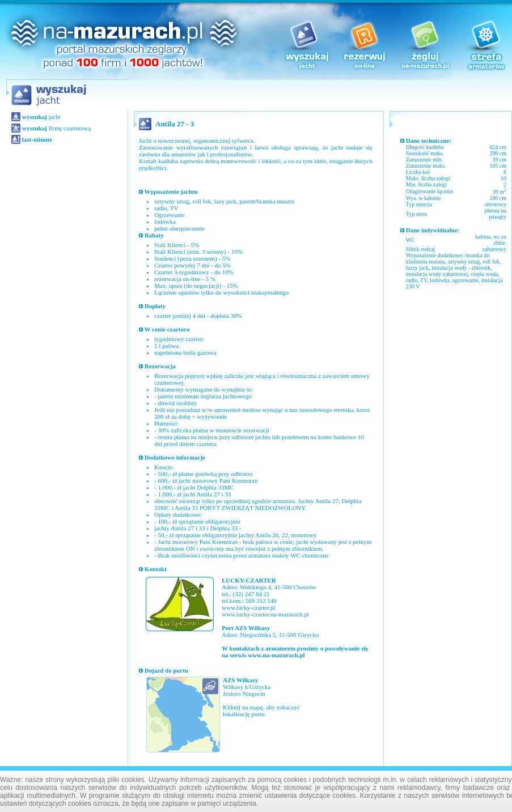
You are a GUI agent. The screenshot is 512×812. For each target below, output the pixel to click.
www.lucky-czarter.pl (249, 607)
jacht (41, 117)
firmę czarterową (56, 128)
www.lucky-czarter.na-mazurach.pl (265, 614)
